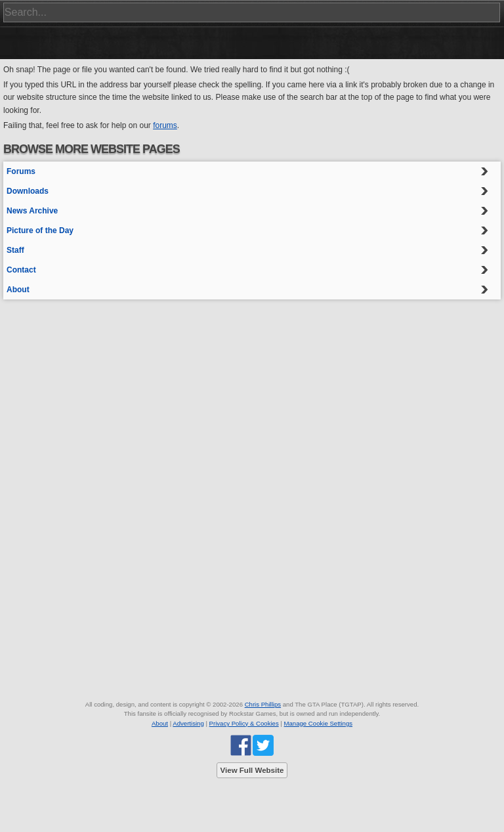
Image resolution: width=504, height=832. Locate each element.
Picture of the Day (40, 230)
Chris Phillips (263, 704)
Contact (21, 270)
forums (165, 125)
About (18, 290)
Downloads (28, 191)
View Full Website (252, 770)
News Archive (32, 211)
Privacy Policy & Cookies (244, 723)
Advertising (188, 723)
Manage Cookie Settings (319, 723)
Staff (15, 250)
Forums (21, 171)
